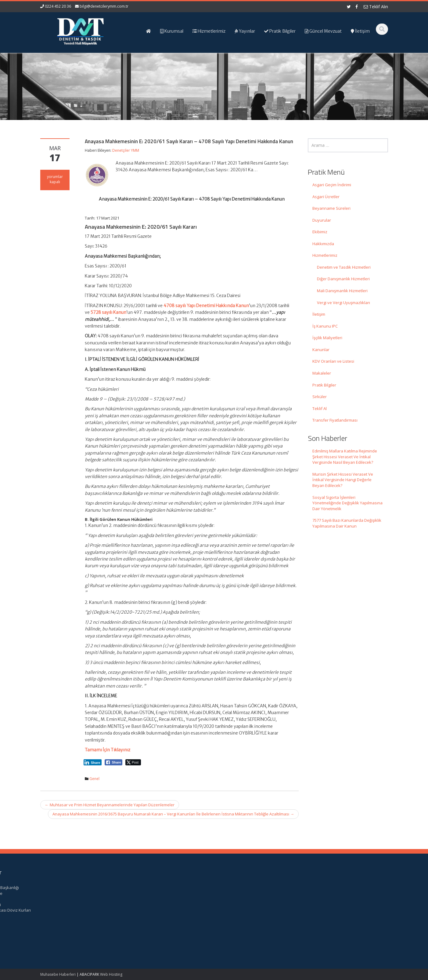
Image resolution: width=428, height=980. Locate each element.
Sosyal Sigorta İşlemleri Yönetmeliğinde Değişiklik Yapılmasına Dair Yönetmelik (347, 503)
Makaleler (322, 373)
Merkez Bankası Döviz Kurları (342, 910)
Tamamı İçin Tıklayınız (108, 750)
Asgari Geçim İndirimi (332, 185)
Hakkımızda (323, 244)
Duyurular (322, 220)
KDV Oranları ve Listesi (333, 361)
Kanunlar (321, 350)
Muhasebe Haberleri (58, 974)
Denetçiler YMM (126, 150)
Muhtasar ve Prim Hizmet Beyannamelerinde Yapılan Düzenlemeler (110, 805)
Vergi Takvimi (327, 905)
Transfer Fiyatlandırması (335, 420)
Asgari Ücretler (326, 197)
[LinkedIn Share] (93, 762)
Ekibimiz (320, 232)
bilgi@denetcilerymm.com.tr (104, 6)
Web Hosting (111, 974)
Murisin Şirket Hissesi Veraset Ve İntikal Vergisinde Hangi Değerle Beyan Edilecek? (343, 480)
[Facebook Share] (113, 762)
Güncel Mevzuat (241, 905)
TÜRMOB (323, 899)
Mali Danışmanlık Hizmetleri (342, 291)
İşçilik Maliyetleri (327, 338)
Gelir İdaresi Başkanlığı (336, 887)
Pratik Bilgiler (324, 385)
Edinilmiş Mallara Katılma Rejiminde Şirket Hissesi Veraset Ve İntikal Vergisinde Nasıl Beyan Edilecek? (345, 457)
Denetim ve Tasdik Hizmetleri (344, 267)
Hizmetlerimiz (325, 255)
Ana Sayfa (235, 887)
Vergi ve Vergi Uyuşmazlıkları (343, 303)
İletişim (319, 314)
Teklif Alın (376, 7)
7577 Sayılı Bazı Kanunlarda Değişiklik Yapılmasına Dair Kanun (347, 523)
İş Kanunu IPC (325, 326)
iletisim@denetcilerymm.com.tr (156, 922)
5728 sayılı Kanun (108, 312)
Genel (94, 779)
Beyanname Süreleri (331, 208)
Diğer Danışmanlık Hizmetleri (343, 279)
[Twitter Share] (133, 762)
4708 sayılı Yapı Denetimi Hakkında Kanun (206, 306)
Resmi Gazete (327, 893)
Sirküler (320, 397)
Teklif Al (320, 408)
